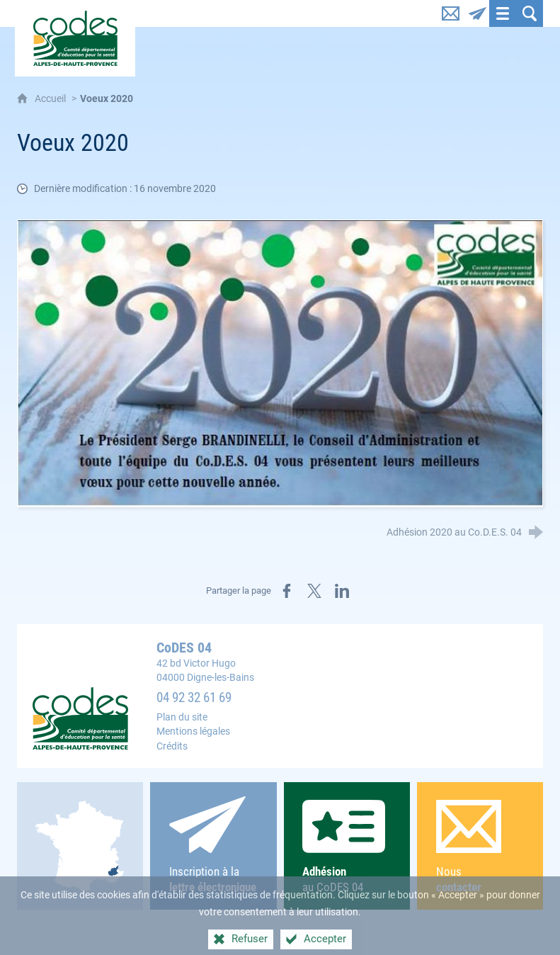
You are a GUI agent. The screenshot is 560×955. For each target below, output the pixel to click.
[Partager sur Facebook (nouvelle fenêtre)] (287, 591)
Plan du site (182, 717)
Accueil (51, 99)
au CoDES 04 (347, 847)
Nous (480, 848)
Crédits (172, 746)
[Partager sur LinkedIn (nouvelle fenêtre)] (342, 591)
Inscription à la (213, 846)
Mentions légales (193, 731)
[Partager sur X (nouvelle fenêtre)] (314, 591)
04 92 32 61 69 (194, 698)
